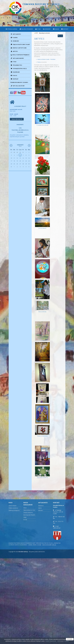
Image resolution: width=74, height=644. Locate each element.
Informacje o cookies (63, 641)
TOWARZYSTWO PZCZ (18, 69)
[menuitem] (12, 29)
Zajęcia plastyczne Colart (20, 44)
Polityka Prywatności (50, 641)
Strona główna (12, 29)
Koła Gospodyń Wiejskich (20, 55)
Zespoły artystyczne (18, 48)
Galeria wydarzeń (26, 29)
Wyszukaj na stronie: (44, 33)
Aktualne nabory (17, 58)
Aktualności (16, 34)
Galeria (14, 38)
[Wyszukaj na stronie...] (57, 33)
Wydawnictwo (16, 65)
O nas (38, 29)
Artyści (14, 51)
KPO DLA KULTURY (17, 86)
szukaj (60, 36)
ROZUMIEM (70, 639)
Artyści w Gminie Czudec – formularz (46, 59)
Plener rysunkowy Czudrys (19, 82)
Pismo (39, 62)
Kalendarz (15, 72)
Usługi (56, 29)
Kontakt (65, 29)
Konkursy (47, 29)
